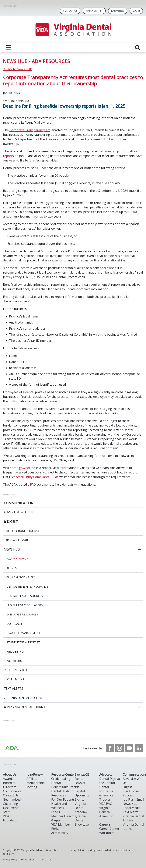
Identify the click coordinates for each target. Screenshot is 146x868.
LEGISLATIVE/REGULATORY (25, 605)
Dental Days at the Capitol (110, 781)
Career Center (109, 829)
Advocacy (106, 774)
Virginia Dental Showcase (82, 820)
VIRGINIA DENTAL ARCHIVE (23, 698)
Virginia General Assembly (106, 812)
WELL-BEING (15, 651)
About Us (10, 774)
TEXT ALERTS (13, 689)
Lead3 (56, 812)
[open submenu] (139, 707)
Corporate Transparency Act (30, 130)
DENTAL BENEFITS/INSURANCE (27, 586)
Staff (6, 812)
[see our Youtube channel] (129, 748)
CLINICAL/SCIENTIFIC (21, 577)
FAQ (33, 484)
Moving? (33, 787)
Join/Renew (118, 11)
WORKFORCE (15, 661)
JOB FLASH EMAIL (16, 540)
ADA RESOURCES (17, 559)
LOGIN (136, 11)
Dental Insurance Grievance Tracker (106, 793)
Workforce (107, 833)
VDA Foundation (11, 818)
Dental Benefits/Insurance (65, 785)
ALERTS (12, 568)
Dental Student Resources (62, 793)
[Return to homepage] (73, 30)
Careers (105, 824)
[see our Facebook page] (110, 748)
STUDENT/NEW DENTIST (23, 642)
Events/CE (82, 774)
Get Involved (12, 799)
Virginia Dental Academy (81, 808)
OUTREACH (14, 624)
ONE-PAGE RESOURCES (22, 614)
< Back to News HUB (18, 69)
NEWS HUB (12, 549)
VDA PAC (106, 804)
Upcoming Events (82, 797)
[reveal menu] (8, 48)
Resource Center (63, 774)
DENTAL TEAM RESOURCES (25, 596)
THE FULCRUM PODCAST (22, 531)
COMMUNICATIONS (20, 503)
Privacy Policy (10, 859)
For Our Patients (63, 799)
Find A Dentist (94, 11)
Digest (127, 787)
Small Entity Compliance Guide (37, 477)
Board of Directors (10, 785)
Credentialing (61, 779)
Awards (8, 779)
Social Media (132, 808)
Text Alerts (130, 812)
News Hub (130, 804)
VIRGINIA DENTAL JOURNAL (27, 707)
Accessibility (60, 833)
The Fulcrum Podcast (132, 793)
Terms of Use (28, 859)
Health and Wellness (59, 806)
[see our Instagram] (120, 748)
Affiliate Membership (36, 781)
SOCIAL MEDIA (14, 679)
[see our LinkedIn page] (139, 748)
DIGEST (12, 522)
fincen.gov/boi (20, 468)
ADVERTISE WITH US (19, 512)
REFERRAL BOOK (16, 670)
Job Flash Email (133, 799)
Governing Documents (11, 806)
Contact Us (70, 11)
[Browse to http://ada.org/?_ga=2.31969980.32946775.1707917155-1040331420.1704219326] (12, 748)
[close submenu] (139, 549)
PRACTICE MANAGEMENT (23, 633)
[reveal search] (138, 48)
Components (12, 791)
